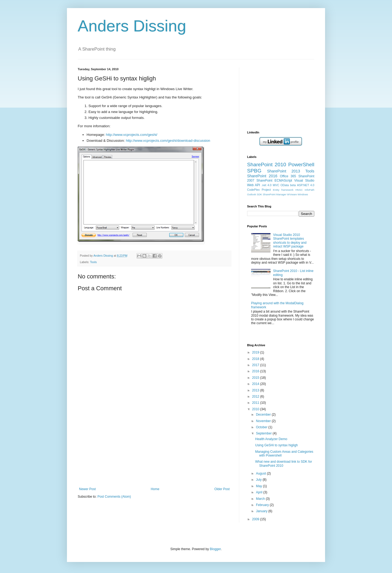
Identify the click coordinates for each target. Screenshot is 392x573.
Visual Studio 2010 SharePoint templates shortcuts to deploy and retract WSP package (290, 241)
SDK (259, 194)
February (263, 505)
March (261, 499)
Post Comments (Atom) (114, 497)
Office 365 (288, 176)
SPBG (254, 171)
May (259, 486)
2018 (256, 359)
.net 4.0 (266, 185)
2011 (256, 403)
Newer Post (87, 489)
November (264, 421)
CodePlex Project (259, 190)
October (262, 427)
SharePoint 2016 (262, 176)
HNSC (299, 190)
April (260, 492)
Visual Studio (304, 181)
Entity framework (283, 190)
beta (293, 185)
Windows (303, 194)
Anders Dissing (132, 26)
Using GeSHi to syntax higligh (277, 445)
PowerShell (301, 165)
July (259, 480)
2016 (256, 371)
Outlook (252, 194)
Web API (254, 185)
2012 (256, 397)
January (262, 511)
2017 (256, 365)
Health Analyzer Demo (271, 439)
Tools (93, 262)
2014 (256, 384)
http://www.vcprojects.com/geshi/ (132, 135)
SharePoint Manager (275, 194)
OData (285, 185)
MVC (276, 185)
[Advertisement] (154, 447)
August (261, 473)
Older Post (222, 489)
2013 (256, 390)
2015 (256, 378)
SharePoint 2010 (267, 165)
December (264, 415)
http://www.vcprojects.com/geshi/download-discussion (168, 141)
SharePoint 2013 (284, 171)
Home (155, 489)
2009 (256, 519)
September (264, 433)
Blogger (215, 549)
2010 (256, 409)
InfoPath (309, 190)
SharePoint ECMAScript (274, 181)
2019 (256, 352)
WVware (292, 194)
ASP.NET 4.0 (306, 185)
